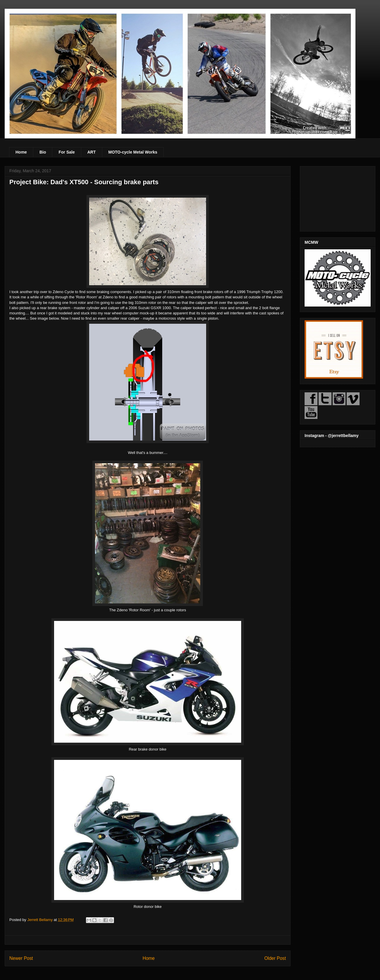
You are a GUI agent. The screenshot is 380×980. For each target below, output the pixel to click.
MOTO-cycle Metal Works (133, 152)
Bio (43, 152)
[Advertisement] (338, 198)
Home (21, 152)
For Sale (66, 152)
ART (92, 152)
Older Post (275, 958)
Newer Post (21, 958)
